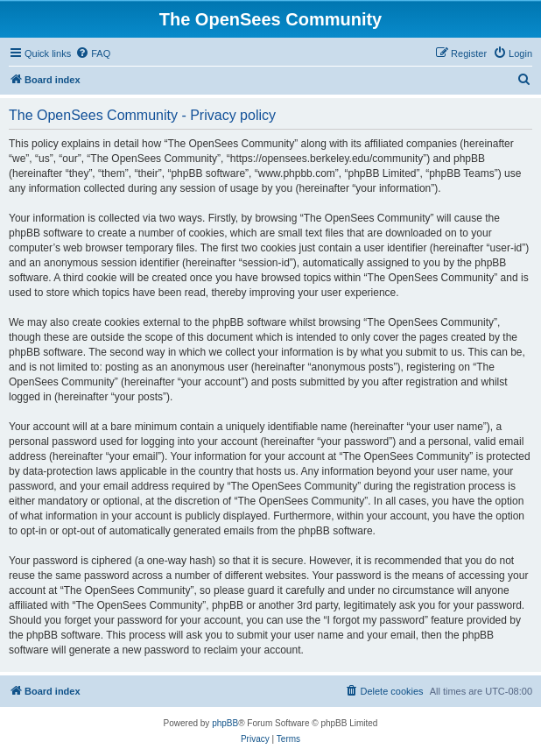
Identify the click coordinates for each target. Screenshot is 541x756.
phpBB (225, 723)
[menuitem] (93, 53)
